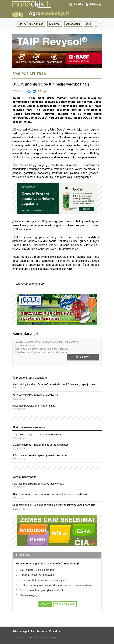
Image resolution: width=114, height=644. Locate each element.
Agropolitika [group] (73, 24)
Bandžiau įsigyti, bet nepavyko (35, 575)
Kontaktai (55, 631)
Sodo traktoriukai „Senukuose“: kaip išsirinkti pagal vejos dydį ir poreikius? (54, 505)
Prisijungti (83, 357)
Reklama (42, 631)
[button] (13, 24)
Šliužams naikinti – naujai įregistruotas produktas (40, 445)
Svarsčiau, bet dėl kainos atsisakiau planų (42, 580)
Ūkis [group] (88, 24)
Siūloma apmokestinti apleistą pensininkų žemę (40, 455)
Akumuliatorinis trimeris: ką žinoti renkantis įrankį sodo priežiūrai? (50, 494)
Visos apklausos (65, 604)
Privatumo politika (23, 631)
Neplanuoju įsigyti (28, 595)
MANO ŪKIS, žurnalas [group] (31, 24)
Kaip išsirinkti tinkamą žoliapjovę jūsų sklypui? (38, 484)
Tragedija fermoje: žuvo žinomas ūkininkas (37, 434)
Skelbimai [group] (55, 24)
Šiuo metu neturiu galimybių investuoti (40, 590)
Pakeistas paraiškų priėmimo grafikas (34, 406)
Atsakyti (45, 604)
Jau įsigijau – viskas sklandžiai (35, 570)
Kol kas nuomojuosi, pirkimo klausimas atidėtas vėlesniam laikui (55, 585)
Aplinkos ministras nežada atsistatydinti (35, 395)
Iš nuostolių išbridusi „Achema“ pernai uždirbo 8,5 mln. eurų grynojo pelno (54, 384)
